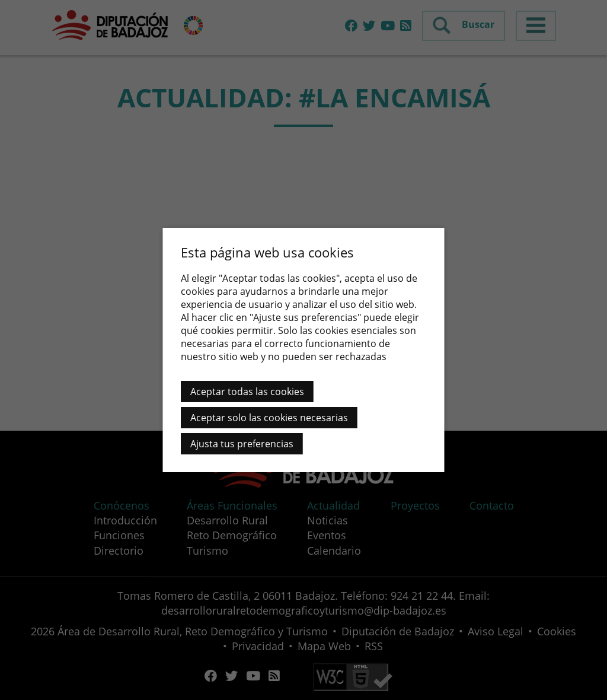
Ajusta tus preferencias (242, 444)
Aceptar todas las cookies (247, 392)
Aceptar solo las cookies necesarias (269, 418)
